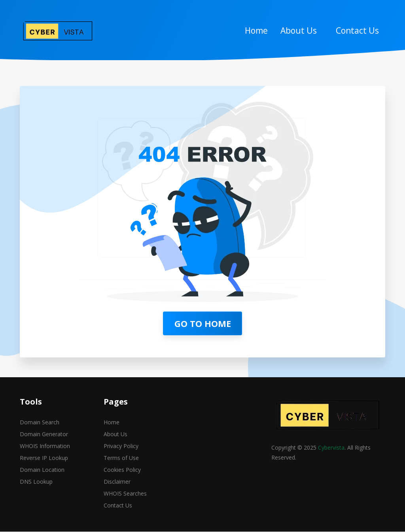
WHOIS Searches (125, 494)
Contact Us (357, 30)
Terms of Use (121, 459)
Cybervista (331, 448)
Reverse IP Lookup (44, 459)
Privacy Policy (121, 447)
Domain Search (40, 423)
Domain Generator (44, 435)
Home (256, 30)
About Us (299, 30)
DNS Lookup (36, 482)
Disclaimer (117, 482)
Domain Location (42, 470)
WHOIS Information (45, 447)
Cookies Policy (122, 470)
